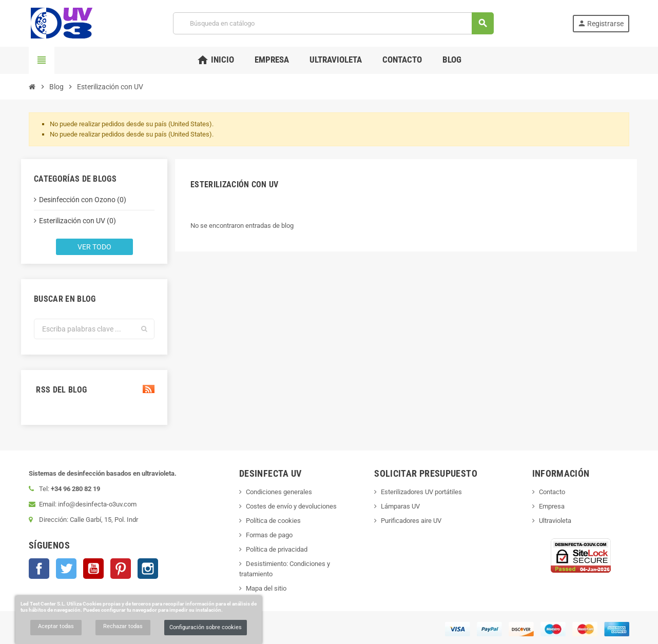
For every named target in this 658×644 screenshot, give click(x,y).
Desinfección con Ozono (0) (83, 200)
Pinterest (121, 569)
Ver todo (94, 247)
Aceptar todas (56, 626)
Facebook (39, 569)
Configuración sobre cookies (206, 627)
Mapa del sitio (266, 588)
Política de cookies (273, 521)
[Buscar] (333, 23)
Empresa (552, 506)
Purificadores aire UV (411, 521)
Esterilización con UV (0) (78, 221)
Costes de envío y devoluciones (291, 506)
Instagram (148, 569)
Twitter (66, 569)
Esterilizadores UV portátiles (421, 492)
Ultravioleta (555, 521)
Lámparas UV (400, 506)
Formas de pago (269, 535)
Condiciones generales (279, 492)
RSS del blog (94, 390)
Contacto (552, 492)
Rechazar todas (123, 626)
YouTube (93, 569)
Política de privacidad (277, 549)
